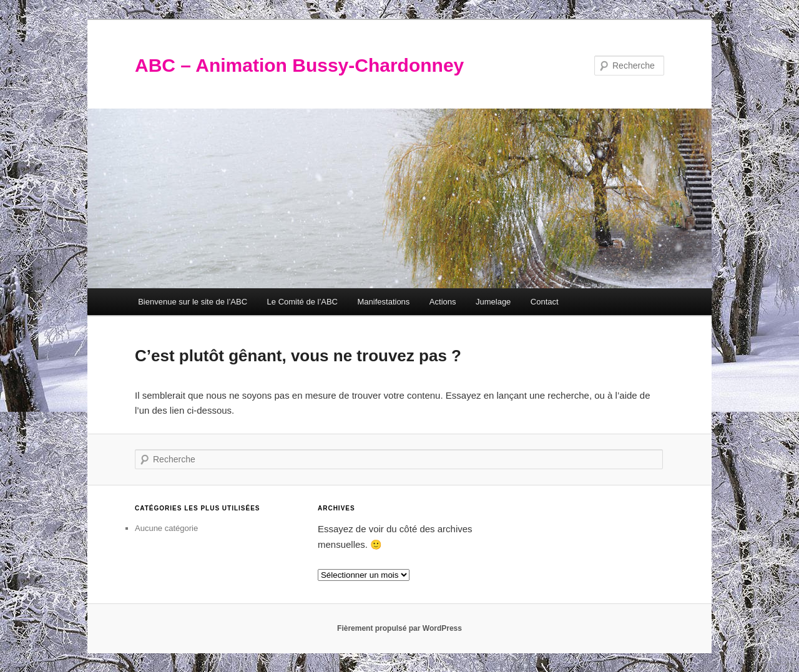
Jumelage (493, 302)
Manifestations (384, 302)
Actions (443, 302)
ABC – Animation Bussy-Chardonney (299, 65)
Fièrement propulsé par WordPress (399, 628)
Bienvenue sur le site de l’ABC (193, 302)
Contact (545, 302)
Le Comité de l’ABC (302, 302)
